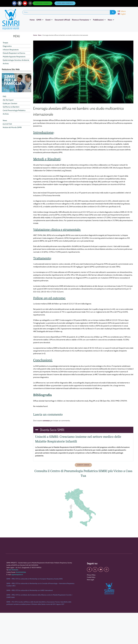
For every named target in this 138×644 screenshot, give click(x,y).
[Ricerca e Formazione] (82, 20)
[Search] (113, 12)
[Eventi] (49, 20)
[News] (111, 20)
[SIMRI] (40, 20)
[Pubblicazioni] (99, 20)
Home (35, 35)
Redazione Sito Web (11, 69)
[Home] (32, 20)
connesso (46, 421)
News (40, 35)
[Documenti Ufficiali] (62, 20)
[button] (83, 430)
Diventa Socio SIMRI (52, 430)
